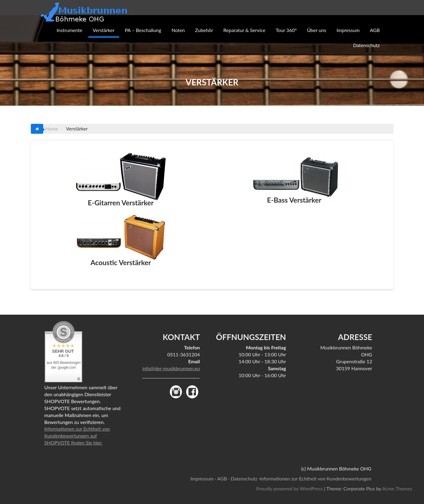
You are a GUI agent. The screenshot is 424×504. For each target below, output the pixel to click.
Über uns (317, 30)
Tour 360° (286, 30)
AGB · (223, 478)
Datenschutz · (245, 478)
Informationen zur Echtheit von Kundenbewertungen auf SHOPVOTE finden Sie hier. (77, 436)
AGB (375, 30)
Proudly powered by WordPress (324, 488)
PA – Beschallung (143, 30)
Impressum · (203, 478)
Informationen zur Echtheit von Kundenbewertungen (316, 478)
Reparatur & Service (244, 30)
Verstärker (104, 30)
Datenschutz (366, 45)
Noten (178, 30)
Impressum (348, 30)
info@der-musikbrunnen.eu (171, 368)
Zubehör (204, 30)
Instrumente (69, 30)
